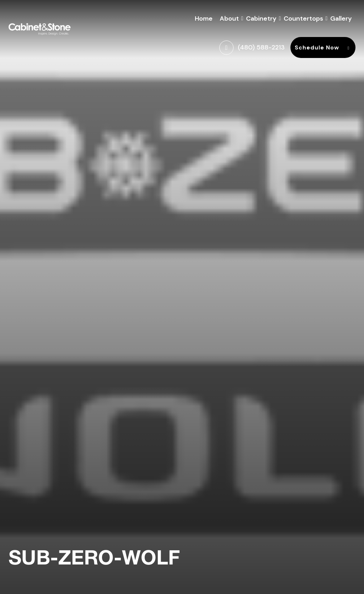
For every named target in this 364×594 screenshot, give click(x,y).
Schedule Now (323, 47)
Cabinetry (261, 18)
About (229, 18)
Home (204, 18)
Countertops (303, 18)
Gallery (341, 18)
